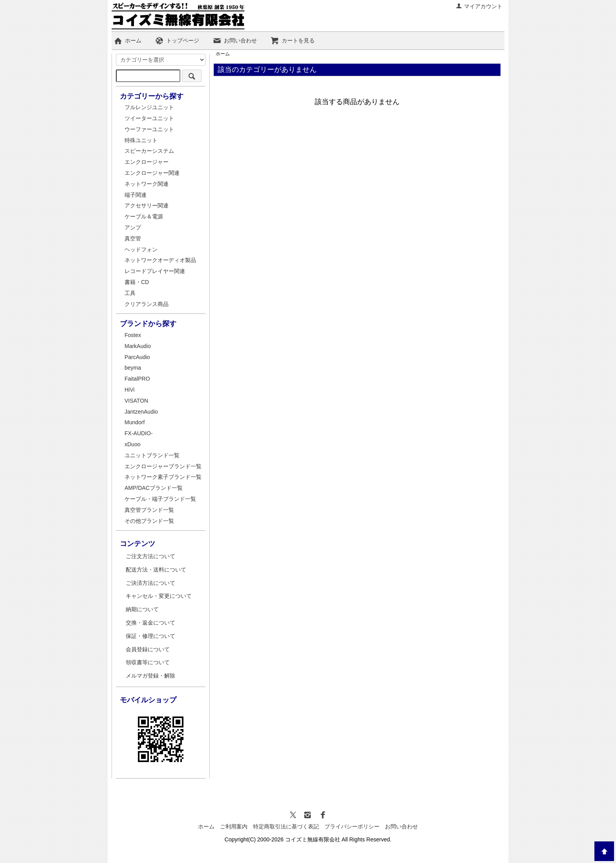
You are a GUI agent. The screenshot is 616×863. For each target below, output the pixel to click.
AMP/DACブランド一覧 (154, 488)
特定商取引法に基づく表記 (286, 826)
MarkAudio (138, 346)
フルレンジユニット (149, 107)
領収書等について (148, 662)
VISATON (136, 401)
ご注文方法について (150, 556)
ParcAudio (137, 357)
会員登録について (148, 649)
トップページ (177, 40)
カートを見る (292, 40)
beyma (133, 368)
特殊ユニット (141, 140)
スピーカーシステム (149, 151)
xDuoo (132, 444)
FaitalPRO (137, 379)
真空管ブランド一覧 (149, 510)
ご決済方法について (150, 583)
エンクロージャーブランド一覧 (163, 466)
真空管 (133, 238)
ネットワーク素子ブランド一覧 (163, 477)
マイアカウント (479, 6)
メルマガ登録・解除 (150, 676)
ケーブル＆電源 (144, 216)
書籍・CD (137, 282)
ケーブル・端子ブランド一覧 (160, 499)
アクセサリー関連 (147, 205)
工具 (130, 293)
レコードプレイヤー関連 (155, 271)
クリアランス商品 (147, 304)
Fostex (133, 335)
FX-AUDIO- (139, 433)
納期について (142, 609)
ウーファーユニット (149, 129)
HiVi (129, 390)
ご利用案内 (234, 826)
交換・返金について (150, 623)
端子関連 (136, 195)
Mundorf (135, 422)
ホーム (127, 40)
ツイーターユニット (149, 118)
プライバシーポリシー (352, 826)
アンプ (133, 227)
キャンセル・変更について (159, 596)
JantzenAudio (141, 412)
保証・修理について (150, 636)
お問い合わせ (235, 40)
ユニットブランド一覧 (152, 455)
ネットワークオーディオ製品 (160, 260)
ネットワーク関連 (147, 184)
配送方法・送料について (156, 570)
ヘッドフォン (141, 249)
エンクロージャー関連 (152, 173)
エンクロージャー (147, 162)
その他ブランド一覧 (149, 521)
